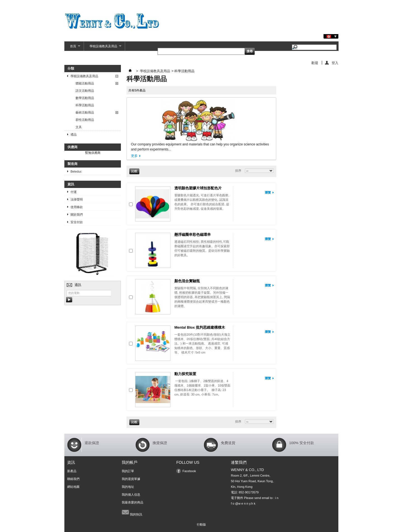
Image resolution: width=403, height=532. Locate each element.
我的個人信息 (131, 495)
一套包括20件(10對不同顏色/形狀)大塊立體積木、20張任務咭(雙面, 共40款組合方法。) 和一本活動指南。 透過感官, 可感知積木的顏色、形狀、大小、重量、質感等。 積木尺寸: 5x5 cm (202, 343)
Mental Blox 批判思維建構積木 (200, 327)
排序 (238, 171)
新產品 (72, 471)
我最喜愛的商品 (133, 502)
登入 (335, 63)
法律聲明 (77, 199)
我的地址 (128, 487)
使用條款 (77, 207)
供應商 (72, 147)
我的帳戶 (130, 462)
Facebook (189, 471)
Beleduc (76, 171)
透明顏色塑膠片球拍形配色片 (198, 188)
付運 (74, 192)
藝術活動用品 (85, 112)
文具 (79, 127)
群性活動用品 (85, 120)
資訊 (71, 184)
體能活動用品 (85, 83)
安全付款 (77, 222)
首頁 (72, 48)
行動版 (201, 524)
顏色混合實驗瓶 (187, 281)
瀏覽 (268, 192)
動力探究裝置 (185, 374)
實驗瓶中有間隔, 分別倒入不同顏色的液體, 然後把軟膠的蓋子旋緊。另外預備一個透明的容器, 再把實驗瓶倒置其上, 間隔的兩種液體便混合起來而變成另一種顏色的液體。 (202, 297)
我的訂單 (128, 471)
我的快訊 (132, 512)
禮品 (74, 135)
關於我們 (77, 215)
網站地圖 (73, 487)
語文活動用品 (85, 91)
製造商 (72, 164)
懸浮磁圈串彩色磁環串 (193, 235)
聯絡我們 (73, 479)
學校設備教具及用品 (103, 48)
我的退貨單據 (131, 479)
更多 (134, 156)
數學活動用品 (85, 98)
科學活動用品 (85, 105)
